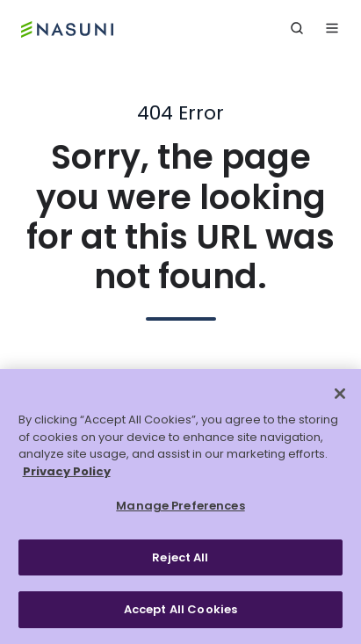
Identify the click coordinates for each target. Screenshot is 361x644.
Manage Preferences (180, 506)
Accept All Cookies (180, 609)
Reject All (180, 557)
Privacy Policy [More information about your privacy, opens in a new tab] (67, 471)
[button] (297, 28)
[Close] (340, 394)
